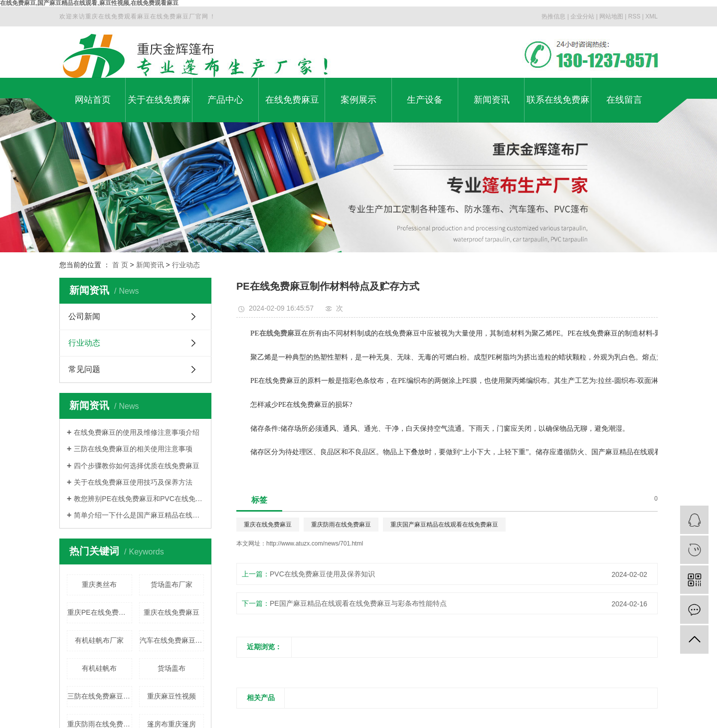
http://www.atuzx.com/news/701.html (315, 544)
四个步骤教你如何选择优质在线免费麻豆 (137, 466)
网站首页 (93, 100)
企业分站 (582, 16)
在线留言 (624, 100)
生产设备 (425, 100)
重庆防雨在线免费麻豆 (341, 525)
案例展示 (358, 100)
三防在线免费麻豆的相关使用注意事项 (133, 449)
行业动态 (186, 265)
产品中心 (225, 100)
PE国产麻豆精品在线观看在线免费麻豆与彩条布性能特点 (358, 603)
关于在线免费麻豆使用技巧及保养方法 (133, 482)
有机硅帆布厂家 (99, 640)
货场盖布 (172, 668)
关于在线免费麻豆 (159, 108)
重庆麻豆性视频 (172, 696)
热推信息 (553, 16)
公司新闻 (84, 316)
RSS (634, 16)
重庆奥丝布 (99, 584)
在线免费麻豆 (292, 100)
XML (651, 16)
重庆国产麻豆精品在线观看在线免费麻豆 (444, 525)
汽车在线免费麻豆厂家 (172, 640)
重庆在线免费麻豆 (172, 612)
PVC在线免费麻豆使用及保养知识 (322, 574)
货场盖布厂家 (172, 584)
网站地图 (611, 16)
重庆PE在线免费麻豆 (100, 612)
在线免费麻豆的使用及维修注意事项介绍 (137, 432)
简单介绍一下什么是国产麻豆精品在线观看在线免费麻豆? (139, 515)
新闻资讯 (492, 100)
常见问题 (84, 369)
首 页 (120, 265)
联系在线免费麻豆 (558, 108)
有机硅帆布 (99, 668)
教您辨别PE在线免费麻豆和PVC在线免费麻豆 (139, 499)
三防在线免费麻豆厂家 (100, 696)
